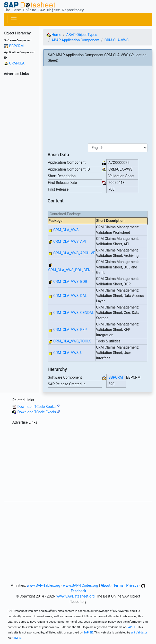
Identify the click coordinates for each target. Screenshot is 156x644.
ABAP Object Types (82, 35)
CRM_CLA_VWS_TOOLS (72, 341)
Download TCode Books (38, 407)
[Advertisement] (20, 155)
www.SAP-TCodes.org (80, 585)
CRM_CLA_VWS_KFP (70, 330)
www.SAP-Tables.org (44, 585)
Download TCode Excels (38, 412)
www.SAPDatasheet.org (75, 596)
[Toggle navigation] (14, 19)
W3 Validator (139, 633)
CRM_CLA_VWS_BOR (70, 282)
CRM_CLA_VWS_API (70, 241)
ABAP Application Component (75, 40)
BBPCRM (16, 46)
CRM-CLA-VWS (116, 40)
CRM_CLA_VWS (66, 230)
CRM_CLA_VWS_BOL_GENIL (71, 270)
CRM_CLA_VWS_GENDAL (74, 313)
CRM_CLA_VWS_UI (68, 353)
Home (54, 35)
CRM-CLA (17, 63)
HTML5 (16, 638)
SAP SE (131, 627)
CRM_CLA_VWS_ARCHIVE (74, 253)
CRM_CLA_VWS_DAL (70, 296)
